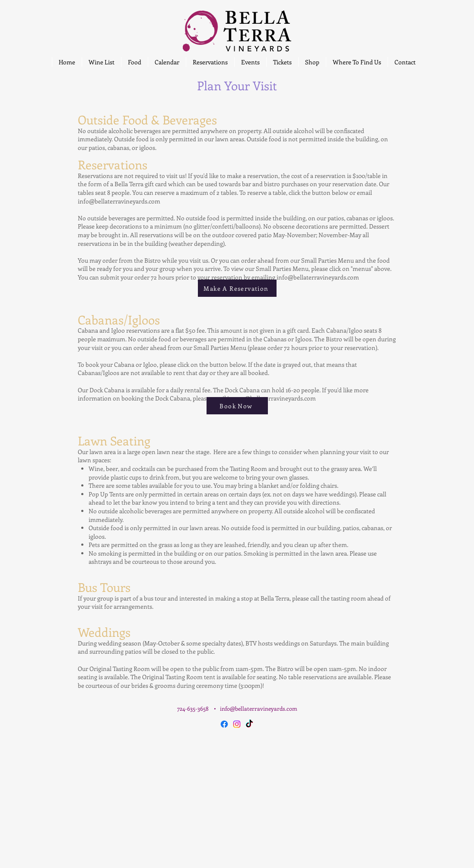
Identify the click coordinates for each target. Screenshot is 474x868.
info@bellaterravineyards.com (119, 201)
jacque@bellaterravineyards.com (272, 398)
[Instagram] (237, 724)
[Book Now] (237, 406)
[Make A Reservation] (237, 288)
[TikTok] (249, 724)
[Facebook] (224, 724)
